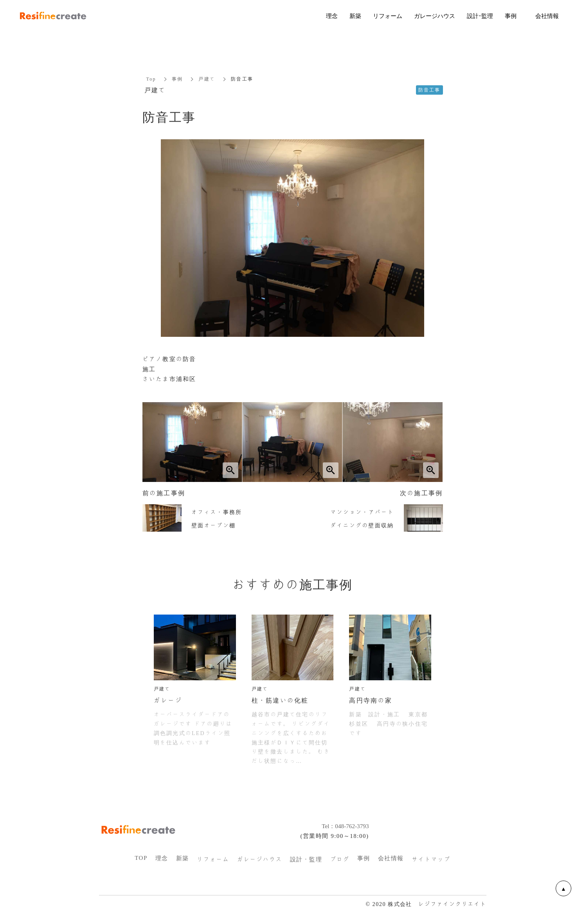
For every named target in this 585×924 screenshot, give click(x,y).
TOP (141, 858)
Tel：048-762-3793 (341, 826)
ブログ (340, 859)
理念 (162, 858)
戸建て (207, 79)
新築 (183, 858)
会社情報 (391, 858)
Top (151, 79)
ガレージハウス (259, 859)
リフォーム (213, 859)
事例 (177, 79)
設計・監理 (306, 859)
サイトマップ (431, 859)
